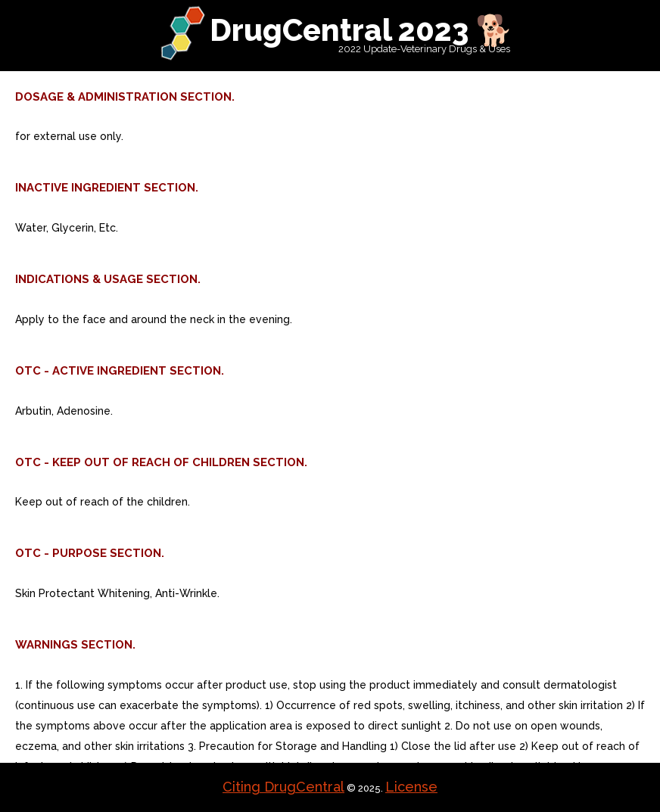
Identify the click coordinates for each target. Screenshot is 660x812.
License (411, 787)
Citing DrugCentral (283, 787)
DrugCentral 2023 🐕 (361, 30)
